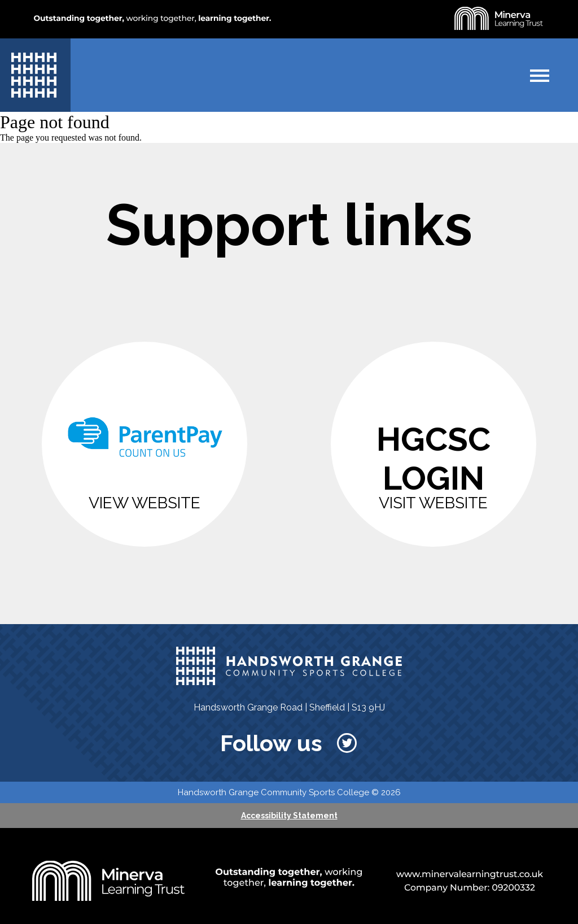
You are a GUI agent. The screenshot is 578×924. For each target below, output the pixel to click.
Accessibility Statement (289, 816)
